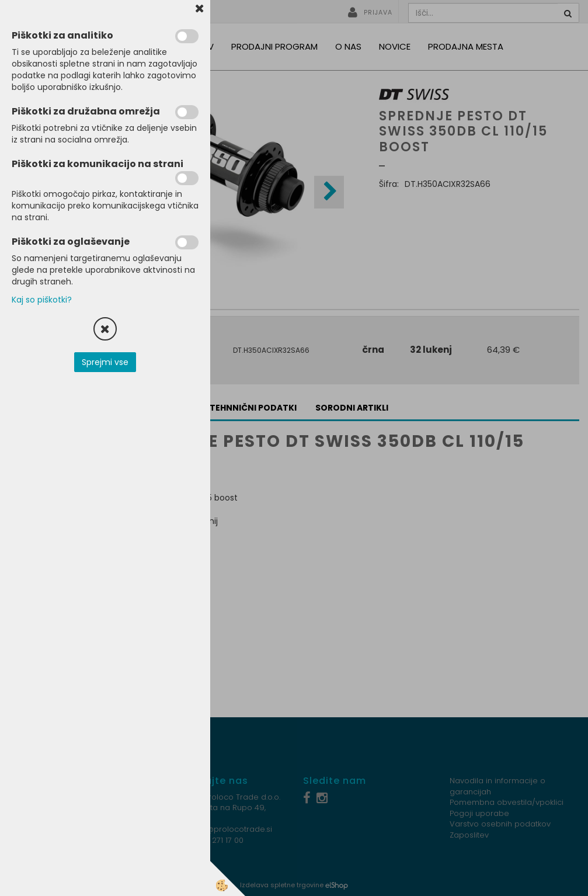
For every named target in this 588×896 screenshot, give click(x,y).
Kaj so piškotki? (42, 300)
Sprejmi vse (105, 362)
